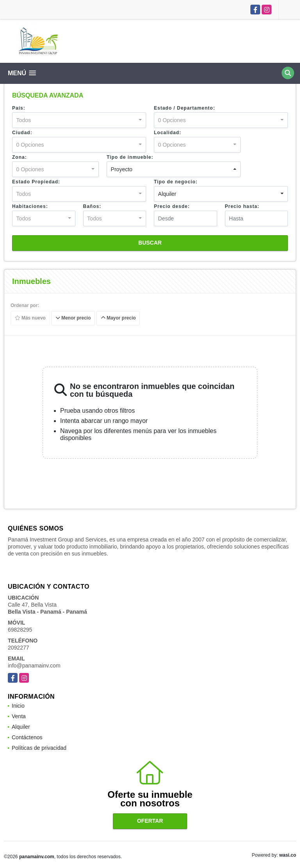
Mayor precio (118, 318)
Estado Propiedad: (36, 182)
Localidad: (168, 133)
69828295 (20, 630)
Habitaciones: (30, 206)
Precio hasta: (242, 206)
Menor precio (73, 318)
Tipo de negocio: (176, 182)
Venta (19, 716)
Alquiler (21, 727)
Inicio (18, 706)
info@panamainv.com (34, 666)
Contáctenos (27, 737)
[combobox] (79, 120)
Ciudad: (22, 133)
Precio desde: (172, 206)
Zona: (20, 157)
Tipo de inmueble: (130, 157)
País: (19, 108)
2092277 (19, 648)
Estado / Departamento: (185, 108)
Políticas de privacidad (39, 748)
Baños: (92, 206)
